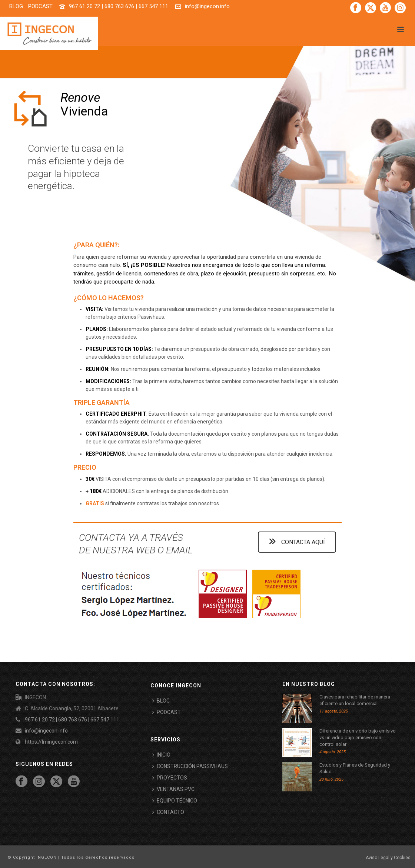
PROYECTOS (170, 778)
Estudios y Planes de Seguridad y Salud (355, 768)
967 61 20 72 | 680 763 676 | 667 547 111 (119, 6)
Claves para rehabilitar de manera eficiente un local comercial (355, 700)
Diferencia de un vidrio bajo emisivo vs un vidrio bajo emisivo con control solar (358, 738)
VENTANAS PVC (173, 789)
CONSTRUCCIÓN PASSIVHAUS (190, 766)
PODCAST (167, 712)
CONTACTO (168, 812)
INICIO (161, 755)
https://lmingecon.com (51, 742)
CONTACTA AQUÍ (297, 542)
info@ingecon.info (207, 6)
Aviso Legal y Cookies (388, 858)
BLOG (161, 701)
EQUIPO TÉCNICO (175, 801)
